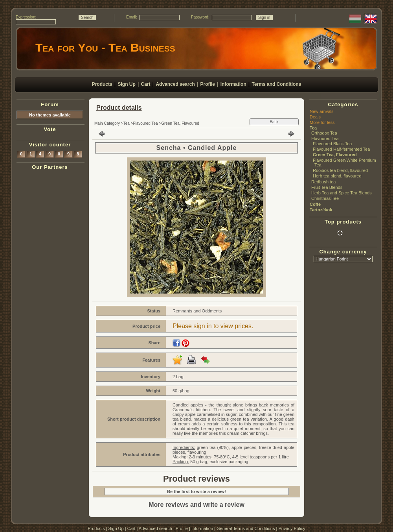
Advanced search (155, 528)
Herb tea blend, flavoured (337, 176)
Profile (182, 528)
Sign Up (116, 528)
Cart (131, 528)
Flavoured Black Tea (332, 144)
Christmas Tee (325, 198)
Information (202, 528)
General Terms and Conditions (246, 528)
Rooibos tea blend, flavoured (340, 170)
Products (96, 528)
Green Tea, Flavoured (180, 123)
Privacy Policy (292, 528)
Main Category (107, 123)
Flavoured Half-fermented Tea (341, 149)
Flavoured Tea (145, 123)
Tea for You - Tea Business (105, 47)
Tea (127, 123)
